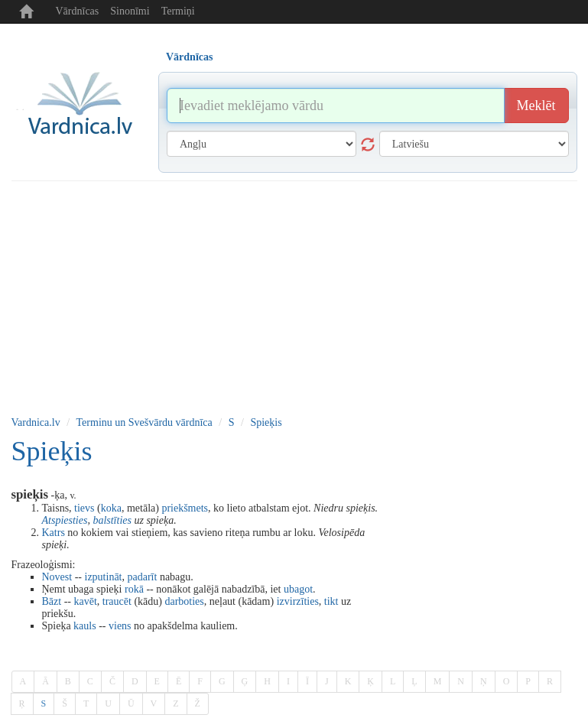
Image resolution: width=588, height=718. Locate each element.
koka (111, 508)
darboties (184, 601)
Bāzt (52, 601)
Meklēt (536, 106)
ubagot (298, 589)
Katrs (54, 533)
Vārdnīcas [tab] (189, 57)
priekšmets (185, 508)
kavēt (85, 601)
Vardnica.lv (36, 422)
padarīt (143, 577)
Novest (57, 577)
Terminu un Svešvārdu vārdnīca (145, 422)
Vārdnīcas (78, 11)
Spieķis (266, 422)
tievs (84, 508)
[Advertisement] (294, 296)
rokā (134, 589)
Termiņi (178, 11)
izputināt (104, 577)
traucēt (117, 601)
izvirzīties (298, 601)
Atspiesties (65, 520)
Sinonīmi (130, 11)
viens (120, 626)
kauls (85, 626)
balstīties (112, 520)
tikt (331, 601)
